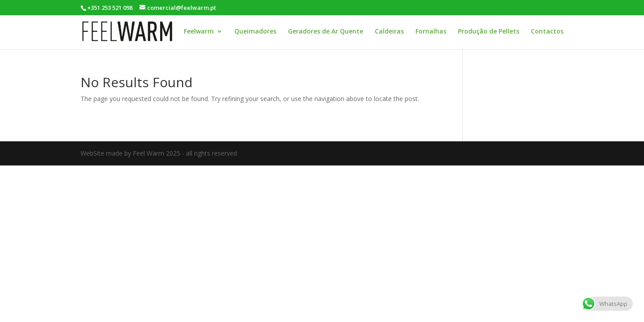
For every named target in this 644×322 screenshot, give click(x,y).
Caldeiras (389, 32)
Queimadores (255, 32)
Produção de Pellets (489, 32)
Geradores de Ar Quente (326, 32)
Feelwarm (199, 32)
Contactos (547, 32)
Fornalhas (431, 32)
